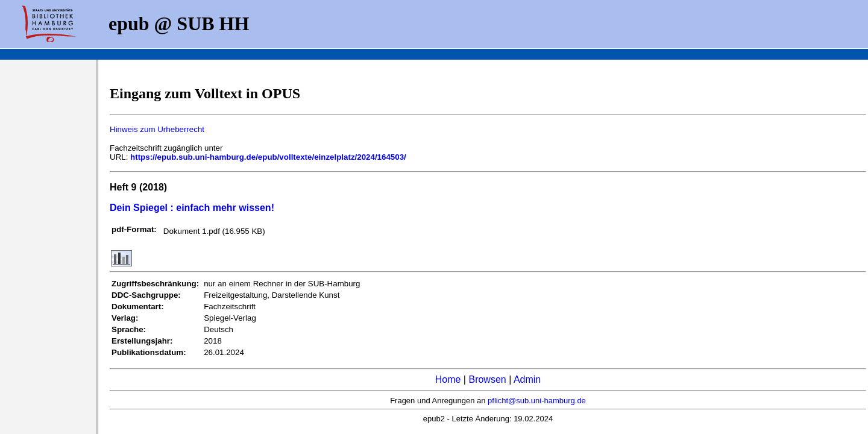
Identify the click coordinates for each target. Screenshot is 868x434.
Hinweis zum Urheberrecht (157, 129)
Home (448, 379)
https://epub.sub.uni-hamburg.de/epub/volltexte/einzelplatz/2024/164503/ (268, 157)
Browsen (487, 379)
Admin (527, 379)
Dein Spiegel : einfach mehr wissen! (192, 208)
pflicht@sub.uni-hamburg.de (537, 401)
